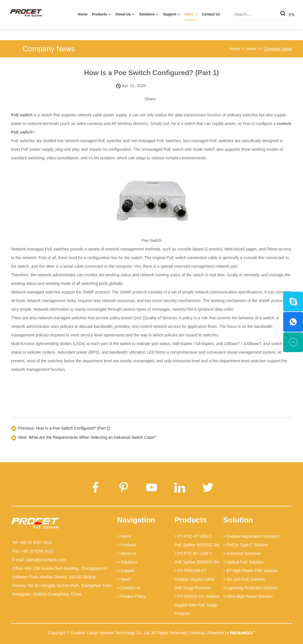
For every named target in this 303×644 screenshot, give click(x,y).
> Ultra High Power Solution (248, 596)
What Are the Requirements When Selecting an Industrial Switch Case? (92, 437)
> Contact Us (129, 588)
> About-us (127, 553)
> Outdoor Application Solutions (251, 536)
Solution (238, 520)
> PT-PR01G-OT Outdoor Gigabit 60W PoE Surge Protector (197, 605)
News (189, 14)
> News (124, 579)
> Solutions (127, 562)
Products (99, 14)
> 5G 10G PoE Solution (244, 579)
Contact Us (211, 14)
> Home (124, 536)
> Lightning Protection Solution (251, 588)
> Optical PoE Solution (243, 562)
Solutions (147, 14)
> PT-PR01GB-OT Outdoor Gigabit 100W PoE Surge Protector (194, 579)
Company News (49, 49)
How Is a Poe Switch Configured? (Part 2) (73, 428)
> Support (126, 571)
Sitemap (197, 633)
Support (170, 14)
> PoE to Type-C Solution (246, 545)
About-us (123, 14)
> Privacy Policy (131, 596)
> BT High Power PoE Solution (251, 571)
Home (83, 14)
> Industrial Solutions (242, 553)
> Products (127, 545)
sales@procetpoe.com (46, 560)
